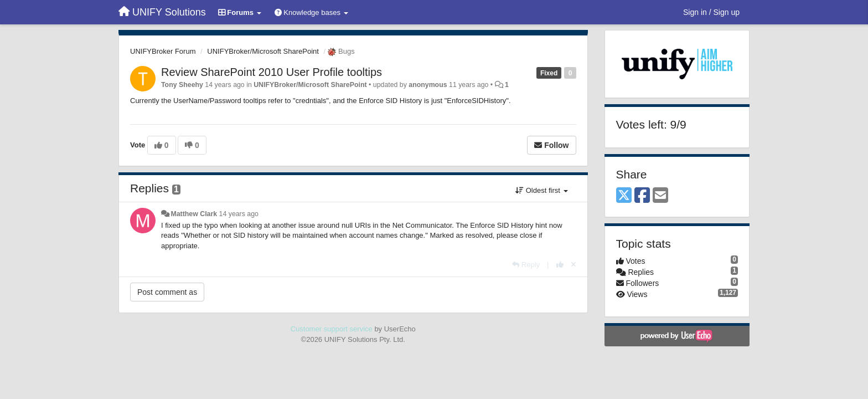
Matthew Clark (194, 214)
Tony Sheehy (182, 85)
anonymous (428, 85)
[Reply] (526, 265)
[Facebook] (642, 196)
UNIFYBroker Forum (163, 51)
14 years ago (239, 214)
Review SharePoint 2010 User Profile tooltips (272, 72)
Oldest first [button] (541, 190)
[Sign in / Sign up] (711, 12)
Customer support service (332, 329)
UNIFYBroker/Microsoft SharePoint (263, 51)
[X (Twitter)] (624, 196)
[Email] (660, 196)
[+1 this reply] (560, 265)
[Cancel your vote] (573, 265)
